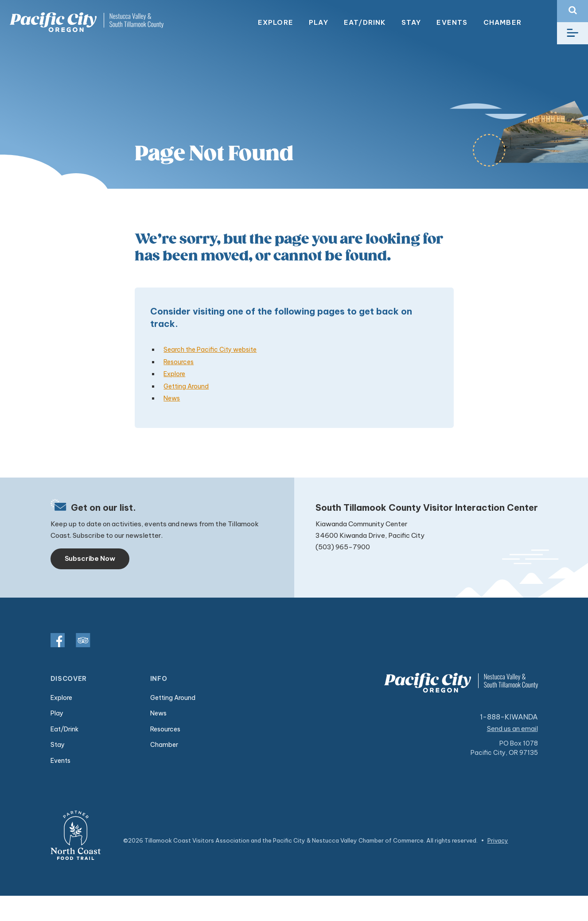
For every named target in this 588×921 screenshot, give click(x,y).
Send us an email (512, 729)
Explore (276, 22)
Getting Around (186, 386)
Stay (411, 22)
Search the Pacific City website (210, 350)
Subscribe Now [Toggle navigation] (90, 558)
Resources (179, 362)
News (172, 398)
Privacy (498, 840)
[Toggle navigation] (572, 33)
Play (319, 22)
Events (452, 22)
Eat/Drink (365, 22)
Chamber (502, 22)
